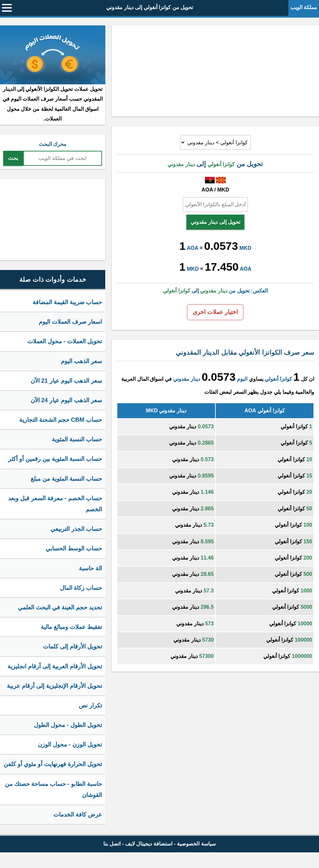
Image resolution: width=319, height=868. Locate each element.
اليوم (242, 379)
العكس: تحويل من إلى (215, 291)
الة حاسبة (90, 568)
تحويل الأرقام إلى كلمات (72, 647)
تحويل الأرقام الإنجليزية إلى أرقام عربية (54, 686)
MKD (245, 248)
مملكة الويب (304, 7)
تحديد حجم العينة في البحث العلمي (60, 607)
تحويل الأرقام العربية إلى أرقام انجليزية (55, 666)
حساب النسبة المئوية (77, 439)
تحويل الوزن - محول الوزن (70, 745)
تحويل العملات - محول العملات (65, 341)
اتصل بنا (112, 844)
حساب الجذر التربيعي (76, 529)
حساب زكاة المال (81, 588)
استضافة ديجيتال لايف (149, 844)
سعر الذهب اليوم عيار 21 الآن (66, 381)
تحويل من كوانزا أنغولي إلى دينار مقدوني (150, 7)
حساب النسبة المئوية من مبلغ (66, 479)
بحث (13, 158)
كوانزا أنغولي (278, 379)
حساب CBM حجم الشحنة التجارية (61, 420)
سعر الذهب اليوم (81, 361)
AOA (192, 248)
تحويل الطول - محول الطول (68, 725)
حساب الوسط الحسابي (74, 548)
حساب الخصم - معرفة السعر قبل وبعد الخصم (55, 504)
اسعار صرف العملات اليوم (70, 322)
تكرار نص (90, 705)
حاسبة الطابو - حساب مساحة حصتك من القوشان (53, 790)
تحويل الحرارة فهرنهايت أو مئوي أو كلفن (53, 764)
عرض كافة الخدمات (78, 815)
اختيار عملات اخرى (215, 312)
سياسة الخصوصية (196, 844)
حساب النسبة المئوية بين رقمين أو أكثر (55, 459)
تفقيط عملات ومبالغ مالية (71, 627)
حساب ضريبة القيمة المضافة (67, 302)
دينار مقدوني (187, 379)
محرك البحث (53, 144)
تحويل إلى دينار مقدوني (215, 222)
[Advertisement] (215, 71)
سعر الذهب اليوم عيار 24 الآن (66, 400)
